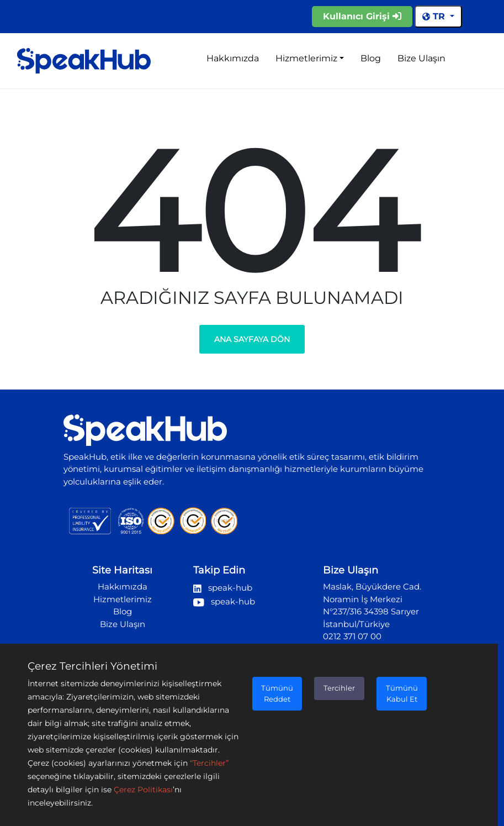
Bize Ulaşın (421, 58)
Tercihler (339, 688)
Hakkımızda (233, 58)
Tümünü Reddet (277, 693)
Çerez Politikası (143, 790)
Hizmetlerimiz (306, 58)
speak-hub (223, 588)
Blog (371, 58)
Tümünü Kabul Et (402, 693)
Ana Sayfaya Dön (252, 339)
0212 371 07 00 (352, 636)
